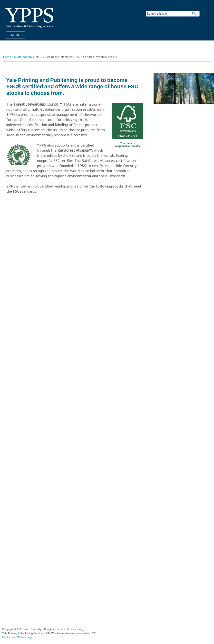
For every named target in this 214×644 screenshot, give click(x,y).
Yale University (12, 616)
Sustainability (23, 57)
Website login (25, 637)
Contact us (9, 637)
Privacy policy (75, 629)
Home (7, 57)
